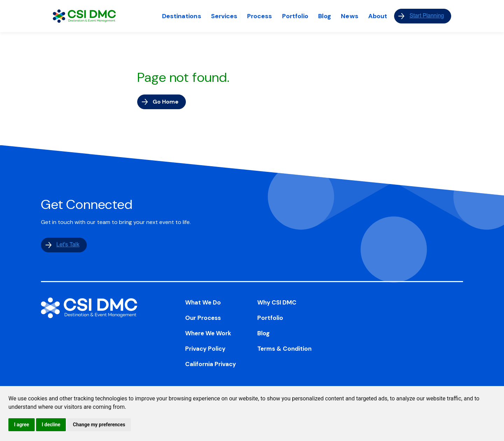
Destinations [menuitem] (182, 16)
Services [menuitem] (224, 16)
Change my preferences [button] (99, 425)
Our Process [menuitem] (203, 318)
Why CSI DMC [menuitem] (277, 302)
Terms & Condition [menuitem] (284, 349)
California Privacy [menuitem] (211, 364)
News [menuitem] (349, 16)
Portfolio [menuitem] (295, 16)
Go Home (166, 102)
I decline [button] (51, 425)
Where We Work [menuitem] (208, 333)
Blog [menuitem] (325, 16)
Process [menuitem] (260, 16)
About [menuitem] (378, 16)
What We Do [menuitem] (203, 302)
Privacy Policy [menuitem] (205, 349)
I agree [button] (22, 425)
